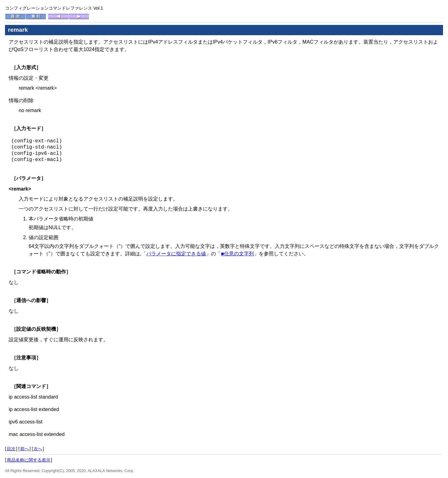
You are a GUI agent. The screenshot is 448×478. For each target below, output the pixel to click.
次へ (38, 449)
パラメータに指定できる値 (176, 254)
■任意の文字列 (237, 254)
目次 (11, 449)
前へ (25, 449)
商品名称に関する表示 (29, 460)
